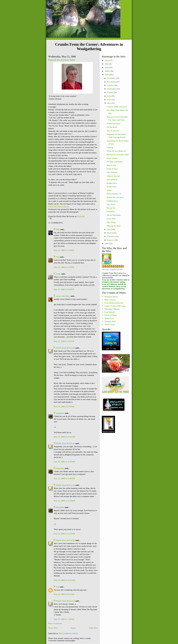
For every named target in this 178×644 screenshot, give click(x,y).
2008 (107, 75)
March (110, 233)
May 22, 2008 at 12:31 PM (64, 580)
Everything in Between (114, 303)
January (111, 240)
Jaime (58, 274)
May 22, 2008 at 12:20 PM (64, 501)
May (109, 103)
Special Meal (112, 180)
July (109, 96)
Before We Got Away (115, 197)
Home (73, 628)
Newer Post (53, 628)
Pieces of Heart (111, 315)
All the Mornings (114, 215)
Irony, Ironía (112, 158)
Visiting (110, 147)
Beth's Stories (110, 300)
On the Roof (112, 127)
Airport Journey (113, 176)
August (110, 92)
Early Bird (111, 219)
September (112, 89)
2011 (107, 64)
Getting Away (112, 201)
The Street (111, 204)
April (110, 229)
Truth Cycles (110, 324)
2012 (107, 60)
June (109, 100)
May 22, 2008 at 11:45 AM (64, 462)
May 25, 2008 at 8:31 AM (64, 594)
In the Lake (111, 187)
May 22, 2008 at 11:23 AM (64, 437)
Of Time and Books (115, 162)
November (112, 82)
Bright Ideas (112, 183)
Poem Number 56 (114, 194)
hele (58, 587)
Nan (58, 257)
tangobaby (60, 413)
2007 (107, 244)
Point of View (112, 169)
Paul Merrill (110, 312)
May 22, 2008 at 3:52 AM (64, 341)
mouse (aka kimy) (63, 296)
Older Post (93, 628)
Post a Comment (55, 623)
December (112, 78)
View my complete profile (112, 269)
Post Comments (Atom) (68, 633)
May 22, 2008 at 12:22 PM (64, 534)
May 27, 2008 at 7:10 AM (64, 619)
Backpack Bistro (111, 297)
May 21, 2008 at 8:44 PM (64, 289)
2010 (107, 67)
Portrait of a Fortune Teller (62, 60)
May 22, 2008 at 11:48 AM (64, 478)
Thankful (111, 211)
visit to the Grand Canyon (58, 207)
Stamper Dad (110, 321)
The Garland (112, 172)
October (111, 85)
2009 (107, 71)
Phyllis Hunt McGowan (65, 348)
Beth (58, 229)
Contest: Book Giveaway (117, 107)
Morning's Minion (112, 309)
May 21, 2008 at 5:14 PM (64, 250)
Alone (109, 190)
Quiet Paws (109, 318)
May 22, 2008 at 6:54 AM (64, 406)
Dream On (111, 208)
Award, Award (113, 131)
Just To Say (111, 165)
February (111, 236)
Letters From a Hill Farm (115, 306)
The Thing (111, 222)
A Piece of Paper (113, 123)
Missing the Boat (114, 226)
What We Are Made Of (116, 151)
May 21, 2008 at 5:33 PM (64, 267)
